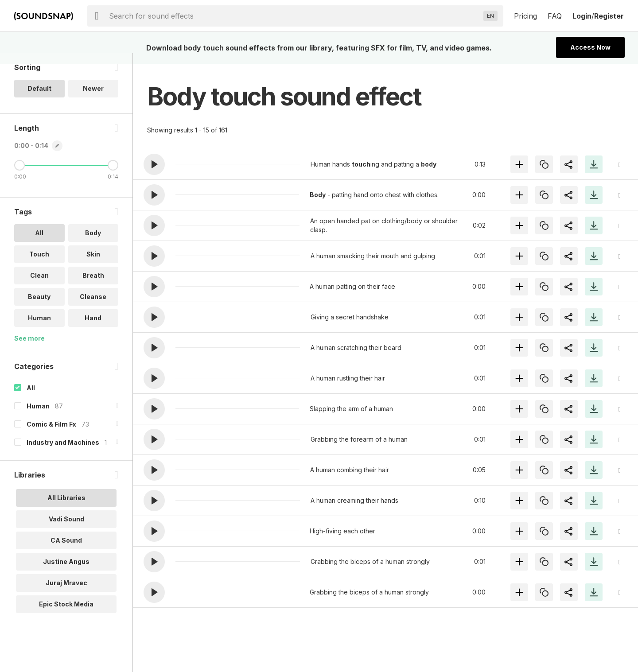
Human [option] (39, 328)
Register (609, 16)
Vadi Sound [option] (66, 530)
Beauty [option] (39, 307)
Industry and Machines (63, 453)
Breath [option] (93, 286)
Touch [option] (39, 265)
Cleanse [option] (93, 307)
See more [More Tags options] (29, 349)
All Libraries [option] (66, 508)
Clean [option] (39, 286)
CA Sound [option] (66, 551)
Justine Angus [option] (66, 572)
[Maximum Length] (113, 176)
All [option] (39, 243)
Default (39, 99)
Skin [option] (93, 265)
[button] (154, 164)
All (31, 398)
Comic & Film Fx (51, 435)
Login (582, 16)
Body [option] (93, 243)
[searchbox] (294, 16)
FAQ (555, 16)
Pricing (525, 16)
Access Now (590, 47)
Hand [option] (93, 328)
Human (38, 417)
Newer (93, 99)
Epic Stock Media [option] (66, 615)
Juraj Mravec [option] (66, 593)
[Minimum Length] (19, 176)
